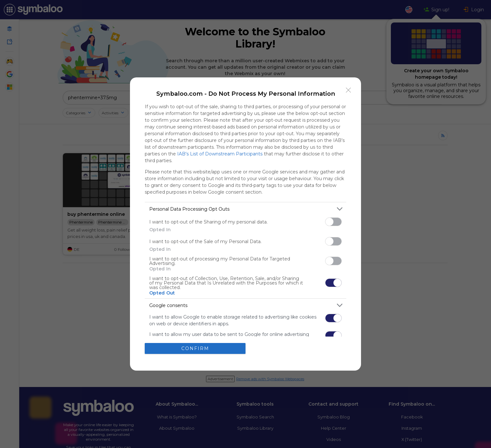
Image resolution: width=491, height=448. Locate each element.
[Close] (349, 90)
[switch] (333, 222)
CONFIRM (195, 348)
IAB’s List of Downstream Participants (220, 154)
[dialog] (246, 224)
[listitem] (246, 209)
